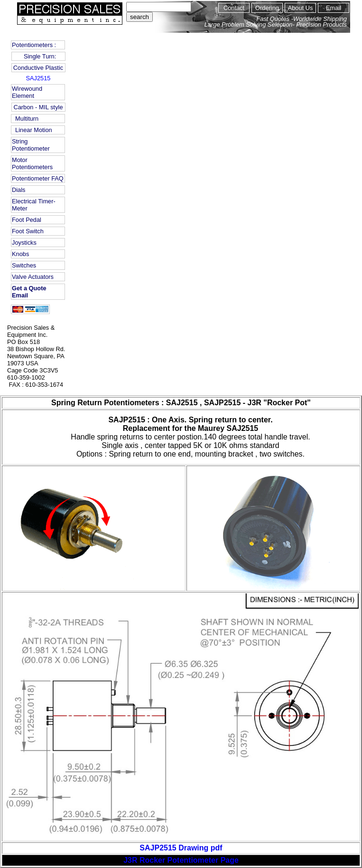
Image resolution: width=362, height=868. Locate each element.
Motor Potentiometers (32, 163)
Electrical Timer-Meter (34, 205)
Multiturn (25, 119)
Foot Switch (28, 231)
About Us (301, 8)
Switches (24, 265)
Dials (19, 190)
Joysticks (24, 243)
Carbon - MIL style (38, 107)
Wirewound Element (27, 92)
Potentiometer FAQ (38, 178)
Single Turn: (38, 56)
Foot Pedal (27, 220)
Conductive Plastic (38, 68)
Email (334, 8)
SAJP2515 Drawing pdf (181, 848)
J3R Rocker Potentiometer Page (181, 860)
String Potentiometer (31, 145)
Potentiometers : (34, 45)
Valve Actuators (33, 277)
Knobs (20, 254)
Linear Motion (32, 130)
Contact (234, 8)
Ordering (267, 8)
